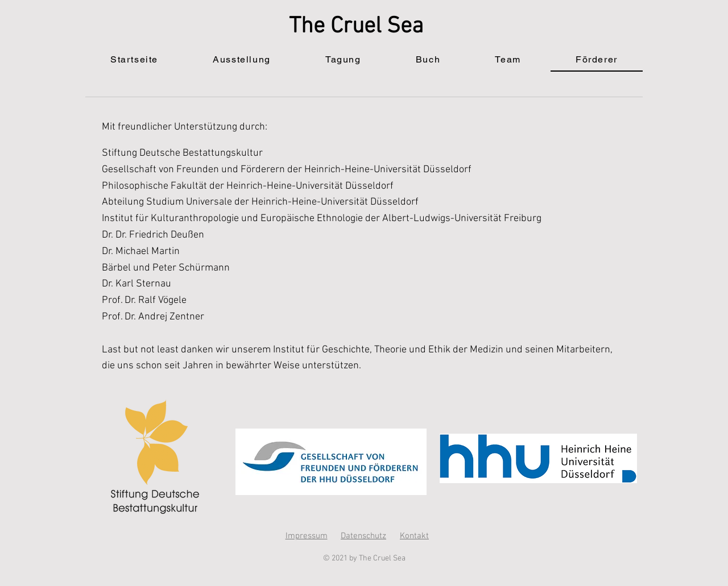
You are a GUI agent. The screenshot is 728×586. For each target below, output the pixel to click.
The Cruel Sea (356, 27)
